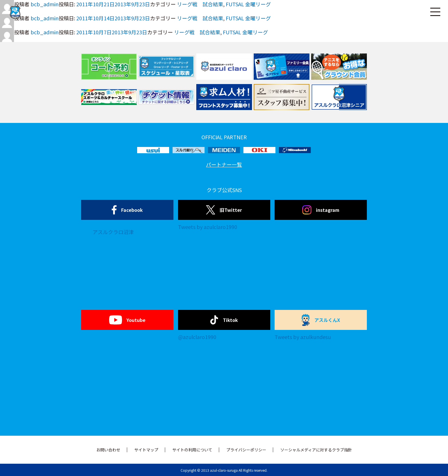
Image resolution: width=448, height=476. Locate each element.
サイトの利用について (192, 450)
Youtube (127, 320)
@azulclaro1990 (197, 337)
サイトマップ (146, 450)
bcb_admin (45, 32)
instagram (321, 210)
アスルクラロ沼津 (113, 232)
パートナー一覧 (224, 164)
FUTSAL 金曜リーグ (245, 32)
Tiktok (224, 320)
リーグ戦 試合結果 (197, 32)
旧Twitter (224, 210)
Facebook (127, 210)
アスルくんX (321, 320)
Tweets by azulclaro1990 (208, 227)
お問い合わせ (108, 450)
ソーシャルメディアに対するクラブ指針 (316, 450)
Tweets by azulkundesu (303, 337)
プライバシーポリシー (246, 450)
